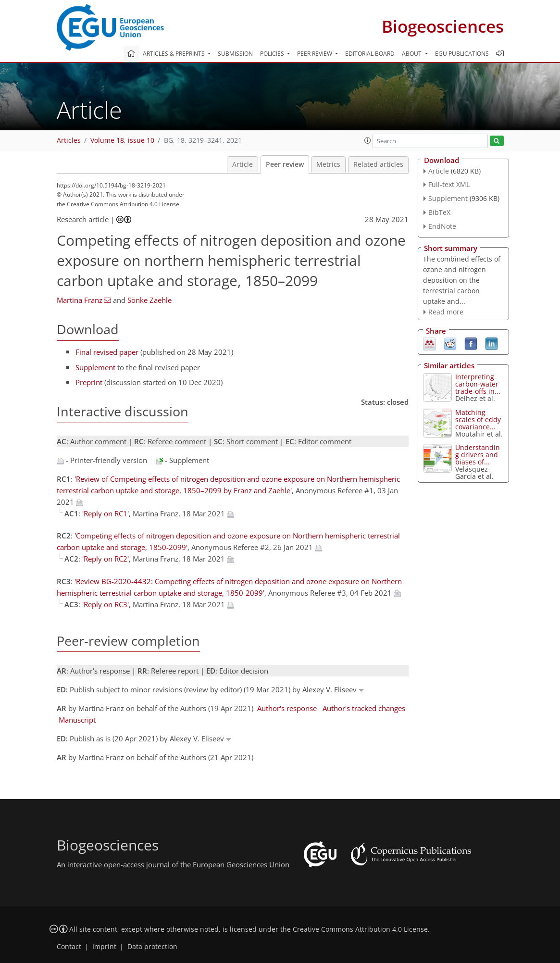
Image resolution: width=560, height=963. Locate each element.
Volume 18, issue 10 (122, 140)
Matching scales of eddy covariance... (478, 419)
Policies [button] (273, 54)
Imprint (104, 947)
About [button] (412, 54)
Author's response (287, 708)
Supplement (95, 367)
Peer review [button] (315, 54)
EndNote (442, 226)
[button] (368, 140)
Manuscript (77, 720)
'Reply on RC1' (106, 513)
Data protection (152, 947)
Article (243, 164)
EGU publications (462, 54)
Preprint (89, 382)
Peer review (285, 164)
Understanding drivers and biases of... (478, 455)
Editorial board (370, 54)
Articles (69, 140)
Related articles (378, 164)
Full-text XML (449, 184)
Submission (235, 54)
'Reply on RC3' (106, 604)
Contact (69, 947)
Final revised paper (107, 352)
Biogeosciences (443, 26)
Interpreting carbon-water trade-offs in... (478, 384)
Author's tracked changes (364, 708)
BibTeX (439, 212)
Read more (446, 312)
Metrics (328, 164)
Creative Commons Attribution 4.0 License (360, 929)
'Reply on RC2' (106, 559)
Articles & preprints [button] (174, 54)
